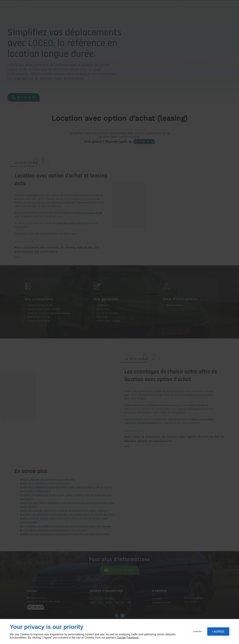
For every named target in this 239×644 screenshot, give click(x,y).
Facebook (133, 638)
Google (121, 638)
